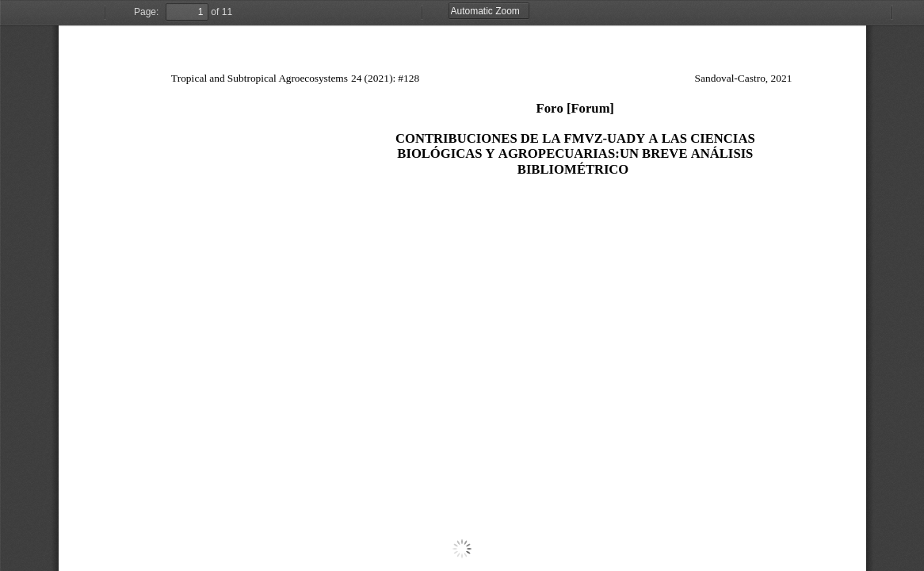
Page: (146, 12)
